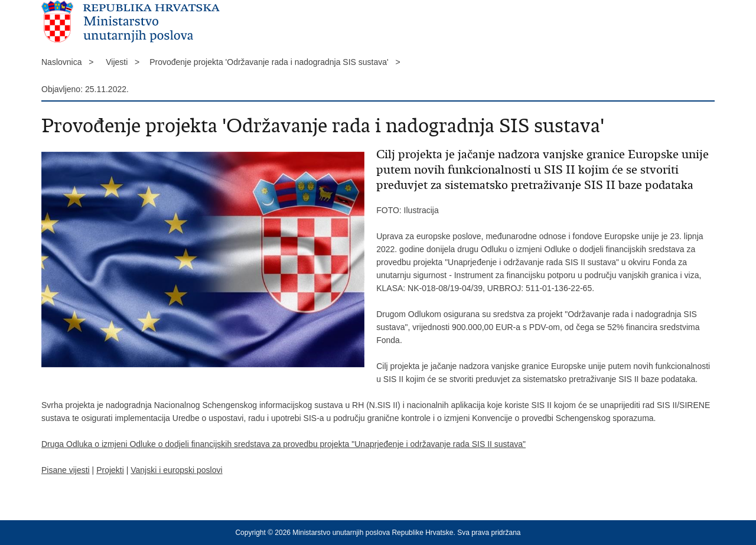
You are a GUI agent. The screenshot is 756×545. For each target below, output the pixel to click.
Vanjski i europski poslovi (176, 470)
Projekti (110, 470)
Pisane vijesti (66, 470)
